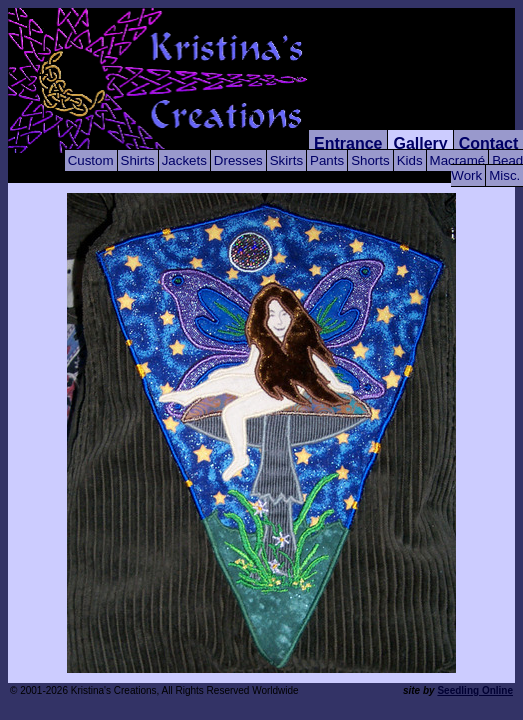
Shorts (370, 160)
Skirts (286, 160)
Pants (327, 160)
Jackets (184, 160)
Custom (91, 160)
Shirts (138, 160)
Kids (410, 160)
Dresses (238, 160)
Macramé (458, 160)
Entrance (348, 143)
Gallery (420, 143)
